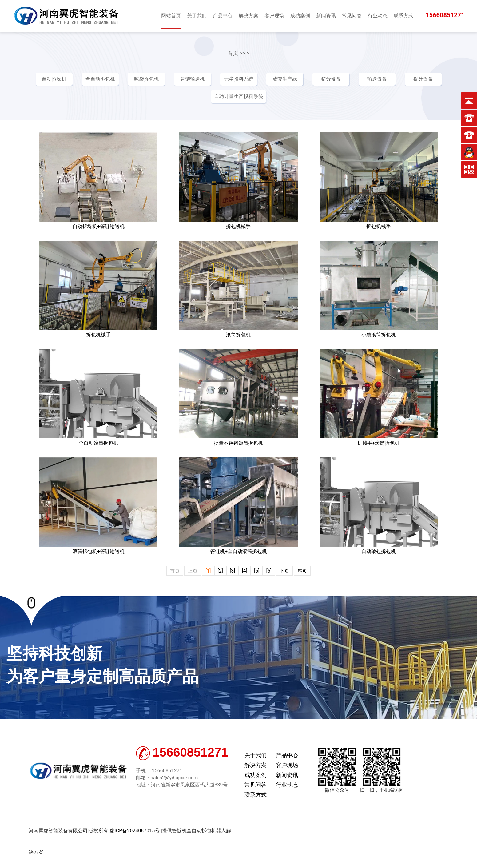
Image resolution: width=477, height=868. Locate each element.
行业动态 (287, 785)
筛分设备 (331, 79)
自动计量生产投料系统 (239, 97)
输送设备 (377, 79)
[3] (232, 571)
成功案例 (256, 775)
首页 (233, 53)
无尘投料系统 (239, 79)
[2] (220, 571)
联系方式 (256, 795)
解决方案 (256, 765)
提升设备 (423, 79)
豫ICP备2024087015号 (135, 831)
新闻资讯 (287, 775)
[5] (257, 571)
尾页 (302, 571)
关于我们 (256, 755)
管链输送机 (193, 79)
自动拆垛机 (54, 79)
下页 (284, 571)
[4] (244, 571)
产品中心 (287, 755)
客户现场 (287, 765)
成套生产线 (285, 79)
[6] (269, 571)
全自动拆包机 (100, 79)
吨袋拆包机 (146, 79)
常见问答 (256, 785)
